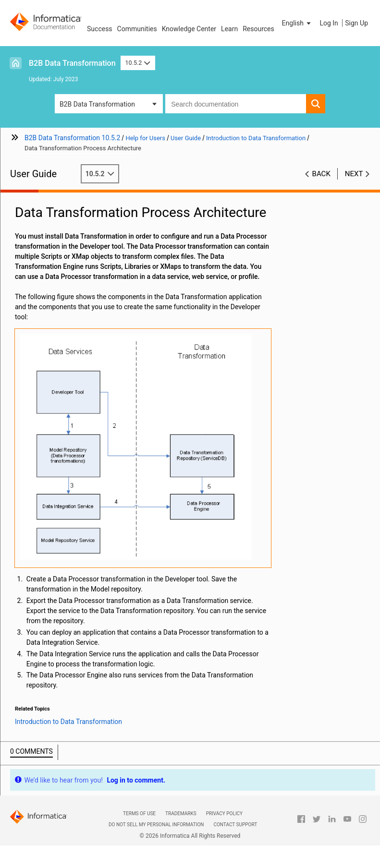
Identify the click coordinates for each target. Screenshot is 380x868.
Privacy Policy (224, 814)
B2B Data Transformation (72, 63)
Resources (258, 29)
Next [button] (354, 174)
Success (100, 29)
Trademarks (181, 814)
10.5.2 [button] (138, 63)
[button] (297, 23)
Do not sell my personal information (156, 825)
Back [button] (321, 174)
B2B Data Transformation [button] (97, 104)
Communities (137, 29)
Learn (229, 29)
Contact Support (235, 825)
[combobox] (236, 104)
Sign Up (356, 23)
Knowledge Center (189, 29)
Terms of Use (139, 814)
